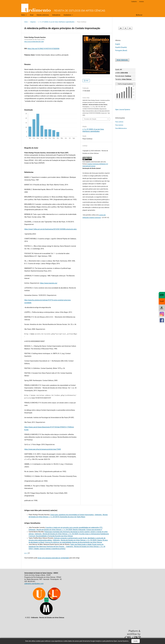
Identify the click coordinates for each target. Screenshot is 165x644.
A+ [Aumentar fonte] (121, 28)
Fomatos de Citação (90, 119)
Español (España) (121, 47)
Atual (32, 15)
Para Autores (119, 125)
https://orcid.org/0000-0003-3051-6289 (34, 42)
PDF (87, 81)
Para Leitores (119, 122)
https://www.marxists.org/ (49, 283)
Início (26, 22)
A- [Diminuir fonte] (130, 28)
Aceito (136, 641)
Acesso (141, 2)
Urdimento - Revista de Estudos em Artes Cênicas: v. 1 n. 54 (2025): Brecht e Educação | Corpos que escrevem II (65, 530)
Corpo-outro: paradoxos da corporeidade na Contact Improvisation (72, 515)
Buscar (139, 15)
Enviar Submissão (122, 60)
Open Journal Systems (123, 110)
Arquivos (33, 22)
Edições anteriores (43, 15)
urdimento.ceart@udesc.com (34, 584)
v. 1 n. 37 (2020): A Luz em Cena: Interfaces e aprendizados (56, 22)
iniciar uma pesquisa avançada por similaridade (53, 558)
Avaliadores (68, 15)
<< (25, 553)
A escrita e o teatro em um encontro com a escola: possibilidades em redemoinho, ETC (74, 527)
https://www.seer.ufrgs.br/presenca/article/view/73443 (43, 449)
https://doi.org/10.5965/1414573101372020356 (43, 49)
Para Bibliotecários (121, 128)
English (118, 44)
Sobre (23, 15)
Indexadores (56, 15)
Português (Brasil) (121, 50)
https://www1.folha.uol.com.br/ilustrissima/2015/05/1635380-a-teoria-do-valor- (51, 229)
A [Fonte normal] (126, 28)
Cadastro (134, 2)
